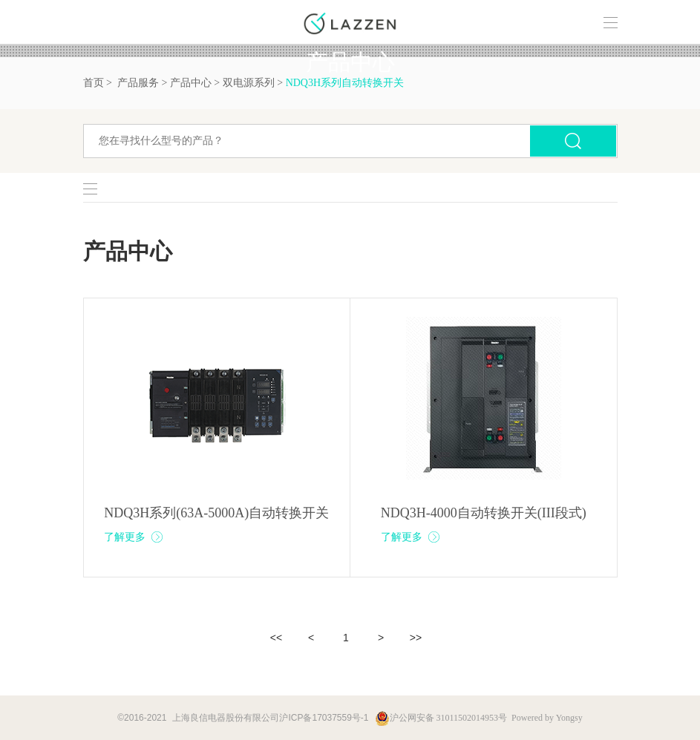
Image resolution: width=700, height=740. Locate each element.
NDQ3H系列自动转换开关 (345, 83)
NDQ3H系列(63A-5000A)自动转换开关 (216, 513)
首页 (94, 83)
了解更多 (134, 537)
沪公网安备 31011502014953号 (441, 718)
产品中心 (191, 83)
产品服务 (138, 83)
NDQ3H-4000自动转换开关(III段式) (484, 513)
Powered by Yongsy (547, 718)
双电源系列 (249, 83)
